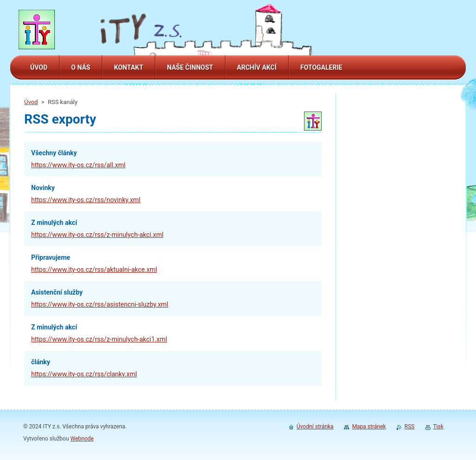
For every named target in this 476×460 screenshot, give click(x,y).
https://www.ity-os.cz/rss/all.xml (78, 165)
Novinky (43, 188)
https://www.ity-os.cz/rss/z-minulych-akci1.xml (99, 339)
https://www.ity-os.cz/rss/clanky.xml (84, 374)
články (41, 362)
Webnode (82, 439)
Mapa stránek (369, 427)
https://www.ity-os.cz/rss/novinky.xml (86, 200)
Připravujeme (51, 257)
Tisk (438, 427)
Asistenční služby (57, 292)
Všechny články (54, 153)
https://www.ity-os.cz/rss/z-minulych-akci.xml (97, 235)
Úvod (31, 102)
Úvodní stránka (315, 427)
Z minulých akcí (54, 223)
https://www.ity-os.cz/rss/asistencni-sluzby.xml (100, 304)
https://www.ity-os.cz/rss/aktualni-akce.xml (94, 269)
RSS (410, 427)
